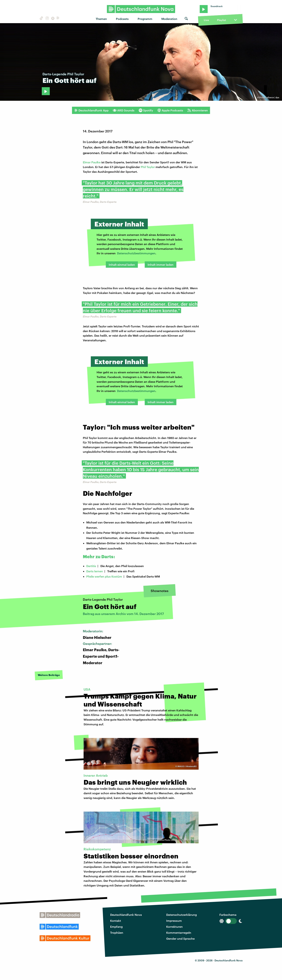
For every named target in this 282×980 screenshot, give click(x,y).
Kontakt (116, 921)
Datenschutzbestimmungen (136, 253)
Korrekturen (174, 927)
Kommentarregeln (179, 933)
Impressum (174, 921)
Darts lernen (95, 571)
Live (206, 20)
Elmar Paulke (92, 162)
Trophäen (117, 933)
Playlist (221, 20)
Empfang (116, 927)
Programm (145, 19)
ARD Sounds (124, 110)
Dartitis (91, 566)
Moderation (169, 19)
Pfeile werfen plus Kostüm (104, 576)
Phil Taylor (148, 167)
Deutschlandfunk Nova (126, 915)
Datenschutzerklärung (182, 915)
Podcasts (122, 19)
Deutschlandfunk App (91, 110)
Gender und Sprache (180, 938)
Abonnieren (198, 110)
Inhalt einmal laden (122, 265)
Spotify (146, 110)
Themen (101, 19)
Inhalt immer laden (161, 265)
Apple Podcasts (170, 110)
